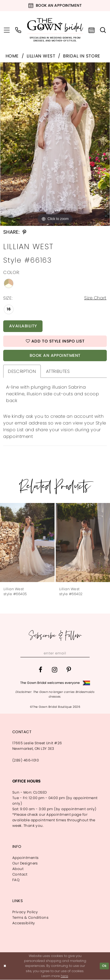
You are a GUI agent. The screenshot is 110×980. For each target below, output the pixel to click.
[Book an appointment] (55, 6)
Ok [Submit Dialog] (104, 966)
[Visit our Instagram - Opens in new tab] (55, 670)
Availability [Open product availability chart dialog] (23, 326)
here (64, 976)
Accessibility (24, 924)
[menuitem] (7, 30)
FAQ (16, 880)
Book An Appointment (55, 356)
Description (22, 372)
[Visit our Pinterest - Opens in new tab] (69, 670)
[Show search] (103, 30)
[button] (7, 30)
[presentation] (27, 543)
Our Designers (25, 864)
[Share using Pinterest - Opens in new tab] (24, 232)
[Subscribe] (85, 654)
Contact (20, 875)
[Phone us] (18, 30)
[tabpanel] (55, 144)
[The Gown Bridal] (55, 30)
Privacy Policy (25, 912)
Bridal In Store (82, 56)
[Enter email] (55, 654)
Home (12, 56)
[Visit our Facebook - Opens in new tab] (40, 670)
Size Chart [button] (95, 298)
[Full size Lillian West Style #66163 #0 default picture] (55, 144)
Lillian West (41, 56)
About (18, 869)
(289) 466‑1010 (26, 761)
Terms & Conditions (30, 918)
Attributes (58, 372)
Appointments (25, 858)
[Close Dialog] (5, 966)
